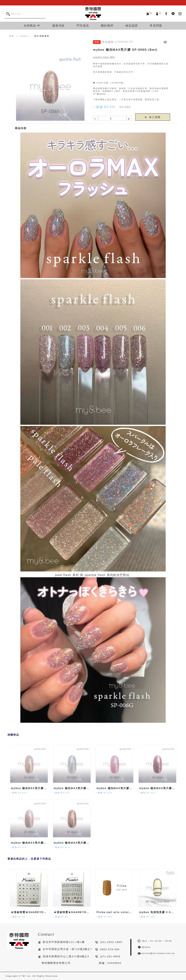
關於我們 (107, 26)
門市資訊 (83, 26)
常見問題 (156, 26)
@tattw (101, 94)
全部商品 (32, 26)
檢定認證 (132, 26)
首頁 (12, 36)
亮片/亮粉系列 (42, 36)
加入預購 (153, 117)
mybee (24, 36)
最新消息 (58, 26)
